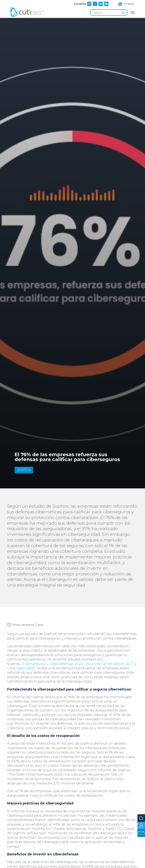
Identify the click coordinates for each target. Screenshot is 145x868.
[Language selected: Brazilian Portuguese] (126, 4)
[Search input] (107, 13)
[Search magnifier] (123, 13)
